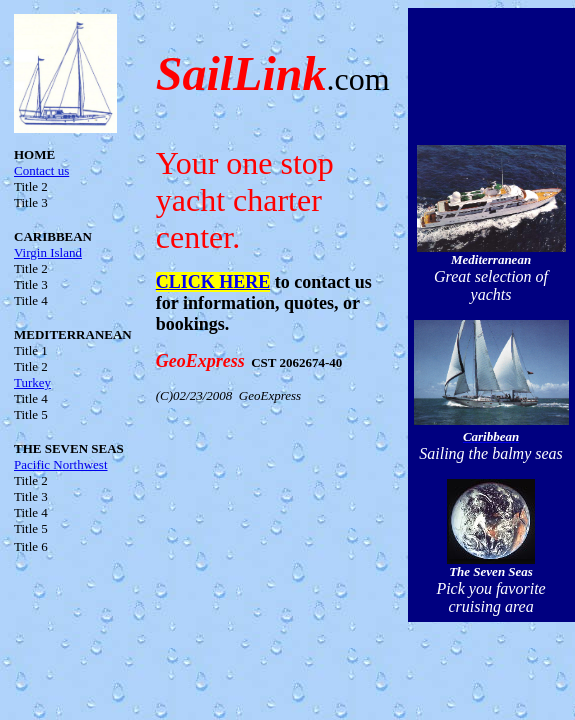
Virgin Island (48, 252)
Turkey (32, 382)
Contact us (41, 170)
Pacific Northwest (61, 464)
